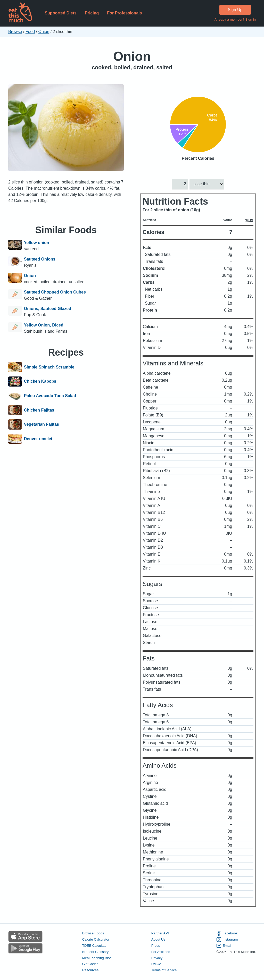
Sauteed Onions (40, 259)
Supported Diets (61, 13)
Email (224, 945)
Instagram (227, 940)
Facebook (227, 933)
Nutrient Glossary (95, 952)
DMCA (156, 964)
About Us (158, 939)
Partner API (160, 933)
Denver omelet (38, 439)
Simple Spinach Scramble (49, 367)
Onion (44, 32)
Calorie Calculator (96, 939)
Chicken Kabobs (40, 382)
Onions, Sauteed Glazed (48, 309)
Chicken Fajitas (39, 410)
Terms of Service (164, 970)
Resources (90, 970)
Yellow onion (37, 243)
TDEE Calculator (95, 945)
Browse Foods (93, 933)
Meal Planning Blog (97, 958)
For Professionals (124, 13)
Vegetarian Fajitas (42, 424)
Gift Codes (90, 964)
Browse (15, 32)
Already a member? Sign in (235, 19)
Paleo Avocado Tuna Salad (50, 396)
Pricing (92, 13)
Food (30, 32)
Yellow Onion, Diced (44, 325)
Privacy (157, 958)
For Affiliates (161, 952)
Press (156, 945)
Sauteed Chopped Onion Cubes (55, 292)
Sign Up (235, 10)
